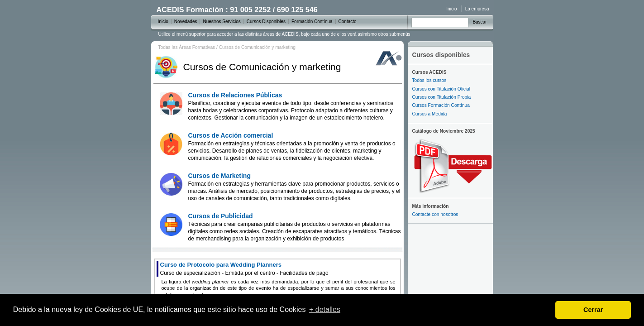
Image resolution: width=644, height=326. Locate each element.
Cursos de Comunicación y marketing (257, 47)
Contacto (348, 22)
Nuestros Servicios (222, 22)
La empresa (477, 9)
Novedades (186, 22)
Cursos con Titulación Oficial (441, 89)
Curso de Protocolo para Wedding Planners (244, 269)
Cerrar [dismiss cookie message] (593, 310)
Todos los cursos (429, 80)
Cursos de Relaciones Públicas (291, 106)
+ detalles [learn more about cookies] (325, 309)
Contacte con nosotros (435, 214)
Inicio (451, 9)
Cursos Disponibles (266, 22)
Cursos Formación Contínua (441, 105)
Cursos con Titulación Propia (442, 97)
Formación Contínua (312, 22)
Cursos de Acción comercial (292, 146)
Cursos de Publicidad (295, 227)
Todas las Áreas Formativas (187, 47)
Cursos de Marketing (294, 187)
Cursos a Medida (430, 114)
